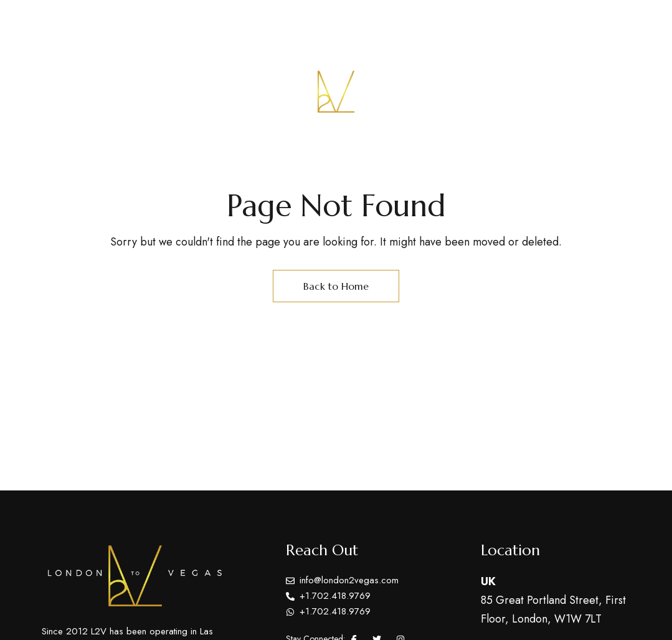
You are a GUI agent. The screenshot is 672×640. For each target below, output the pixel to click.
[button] (589, 92)
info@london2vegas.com (566, 24)
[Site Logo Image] (336, 92)
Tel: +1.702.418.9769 (438, 24)
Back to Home (336, 286)
